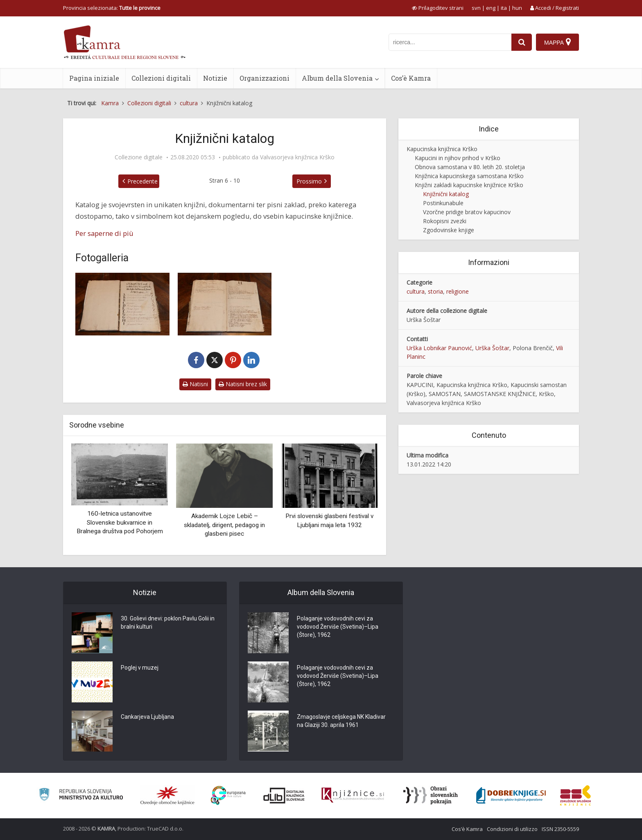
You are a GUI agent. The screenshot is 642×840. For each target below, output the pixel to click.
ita (504, 8)
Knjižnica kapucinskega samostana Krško (469, 176)
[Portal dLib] (284, 795)
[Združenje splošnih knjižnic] (575, 795)
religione (458, 291)
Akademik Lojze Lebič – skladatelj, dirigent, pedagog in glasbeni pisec (224, 525)
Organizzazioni (264, 78)
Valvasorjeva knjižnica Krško (297, 157)
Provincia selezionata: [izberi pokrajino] (112, 8)
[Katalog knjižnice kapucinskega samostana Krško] (122, 304)
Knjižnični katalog (446, 194)
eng (491, 8)
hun (517, 8)
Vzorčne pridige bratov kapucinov (467, 212)
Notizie (215, 78)
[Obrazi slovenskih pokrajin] (431, 795)
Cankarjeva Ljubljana (147, 717)
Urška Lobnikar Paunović (439, 348)
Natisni (195, 384)
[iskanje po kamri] (450, 42)
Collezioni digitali (161, 78)
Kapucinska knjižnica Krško (442, 149)
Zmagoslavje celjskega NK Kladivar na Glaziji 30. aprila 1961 (341, 721)
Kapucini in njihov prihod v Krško (458, 158)
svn (476, 8)
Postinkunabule (443, 203)
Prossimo (309, 181)
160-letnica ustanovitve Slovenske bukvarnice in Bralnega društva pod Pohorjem (120, 522)
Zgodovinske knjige (449, 230)
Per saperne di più (104, 233)
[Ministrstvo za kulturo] (81, 796)
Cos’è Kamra (411, 78)
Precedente (142, 181)
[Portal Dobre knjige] (511, 795)
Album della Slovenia (337, 78)
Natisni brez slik (243, 384)
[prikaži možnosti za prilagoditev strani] (438, 8)
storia (435, 291)
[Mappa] (557, 42)
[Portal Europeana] (228, 796)
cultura (416, 291)
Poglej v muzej (140, 668)
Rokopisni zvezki (445, 221)
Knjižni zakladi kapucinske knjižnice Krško (469, 185)
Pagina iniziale (94, 78)
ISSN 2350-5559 (560, 829)
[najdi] (522, 42)
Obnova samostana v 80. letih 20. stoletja (470, 167)
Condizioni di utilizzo (512, 829)
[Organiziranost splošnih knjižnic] (167, 795)
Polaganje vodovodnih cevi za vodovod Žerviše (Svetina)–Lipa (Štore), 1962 (338, 627)
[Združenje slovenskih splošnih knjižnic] (353, 795)
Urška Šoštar (492, 348)
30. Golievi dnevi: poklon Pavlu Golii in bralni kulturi (168, 623)
